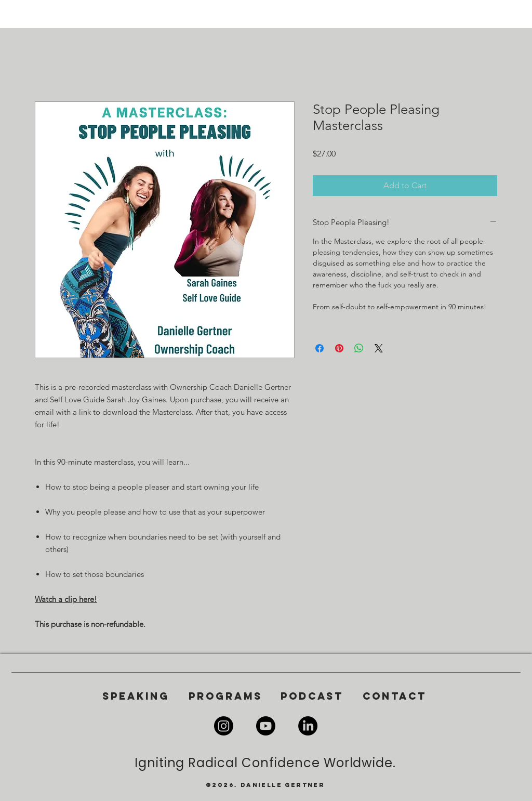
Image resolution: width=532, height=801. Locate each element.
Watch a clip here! (66, 599)
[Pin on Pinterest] (339, 348)
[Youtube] (266, 726)
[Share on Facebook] (320, 348)
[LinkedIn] (308, 726)
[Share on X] (379, 348)
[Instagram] (224, 726)
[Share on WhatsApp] (359, 348)
